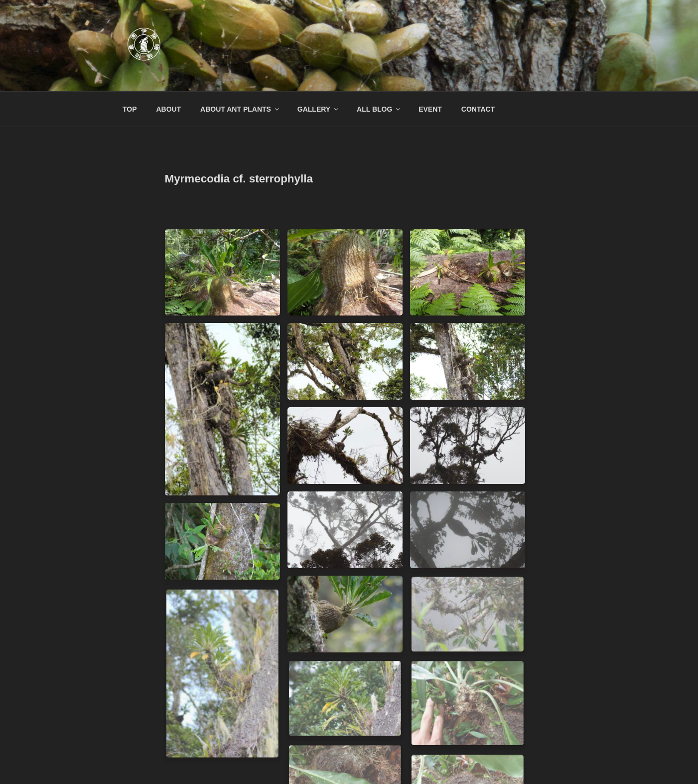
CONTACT (478, 109)
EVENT (430, 109)
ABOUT (168, 109)
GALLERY (319, 109)
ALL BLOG (379, 109)
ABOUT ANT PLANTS (240, 109)
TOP (130, 109)
